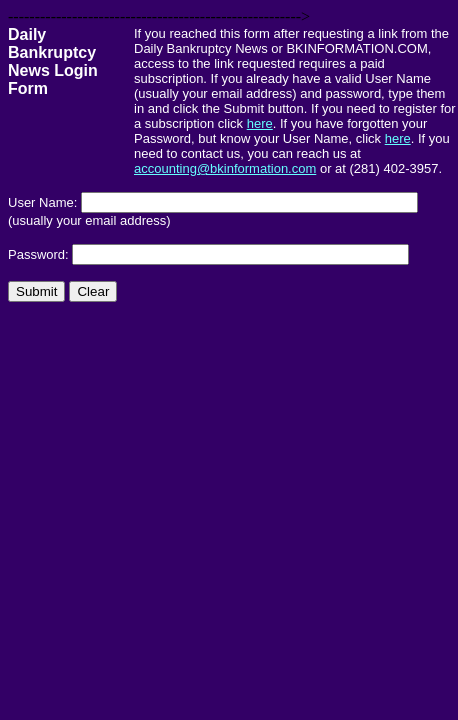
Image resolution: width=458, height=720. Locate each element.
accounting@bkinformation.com (225, 168)
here (260, 123)
